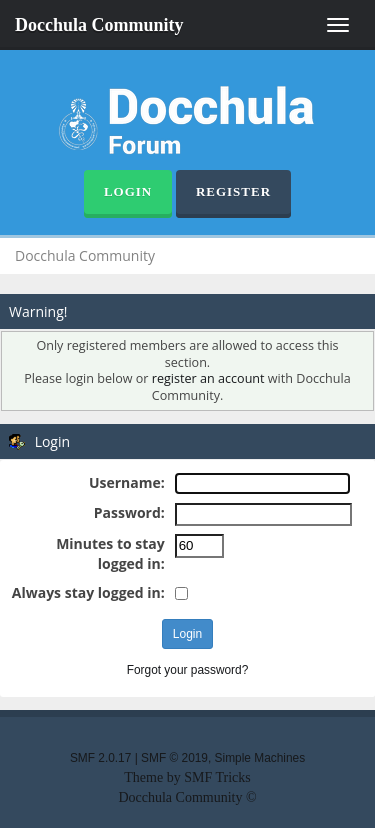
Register (233, 191)
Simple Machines (260, 758)
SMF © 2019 (174, 758)
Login (128, 191)
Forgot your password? (188, 670)
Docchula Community (99, 25)
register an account (208, 378)
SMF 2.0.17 (100, 758)
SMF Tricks (217, 777)
